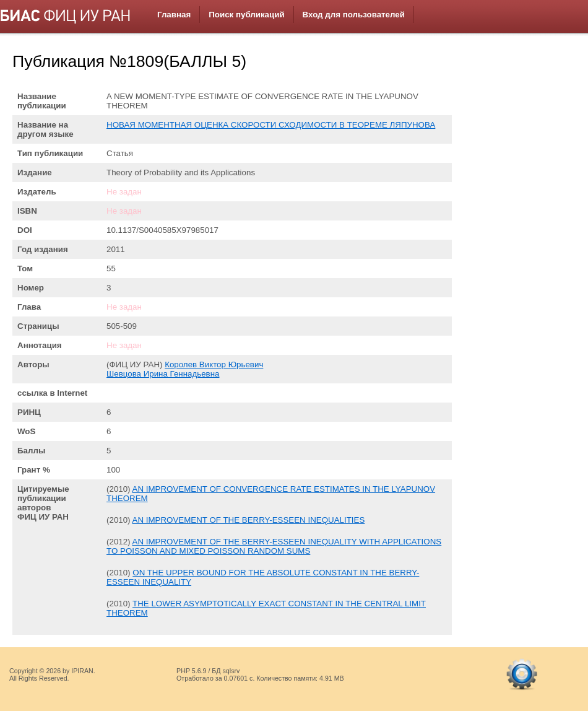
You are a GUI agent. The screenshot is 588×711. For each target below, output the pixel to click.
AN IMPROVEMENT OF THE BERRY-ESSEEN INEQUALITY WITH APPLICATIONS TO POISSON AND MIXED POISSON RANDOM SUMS (274, 546)
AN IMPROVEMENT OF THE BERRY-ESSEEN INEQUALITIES (249, 520)
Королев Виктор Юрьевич (214, 364)
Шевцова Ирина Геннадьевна (163, 374)
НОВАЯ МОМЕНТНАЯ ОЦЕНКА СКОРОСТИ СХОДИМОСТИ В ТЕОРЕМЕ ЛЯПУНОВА (271, 125)
